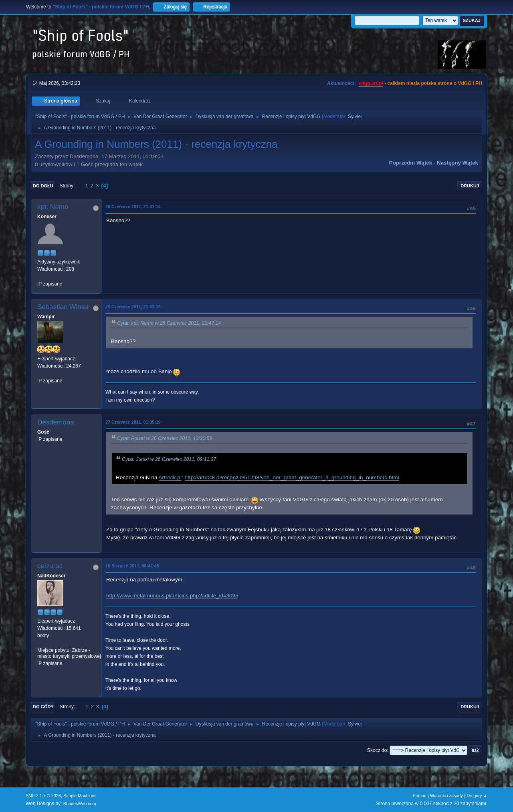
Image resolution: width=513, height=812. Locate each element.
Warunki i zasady (446, 796)
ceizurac (50, 566)
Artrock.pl (170, 477)
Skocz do (377, 750)
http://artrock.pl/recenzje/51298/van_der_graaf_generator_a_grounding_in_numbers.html (292, 477)
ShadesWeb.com (80, 804)
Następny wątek (457, 163)
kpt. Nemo (53, 207)
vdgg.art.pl (371, 83)
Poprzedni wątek (411, 163)
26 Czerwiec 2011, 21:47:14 (133, 207)
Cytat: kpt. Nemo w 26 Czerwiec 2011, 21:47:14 (169, 323)
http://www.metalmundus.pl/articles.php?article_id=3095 (172, 596)
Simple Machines (80, 796)
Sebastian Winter (63, 307)
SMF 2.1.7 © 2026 (43, 796)
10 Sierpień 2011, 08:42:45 (132, 566)
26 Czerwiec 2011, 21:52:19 (133, 307)
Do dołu (43, 186)
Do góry (43, 707)
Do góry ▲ (477, 796)
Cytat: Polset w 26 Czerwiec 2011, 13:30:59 (165, 438)
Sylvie (354, 117)
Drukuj (470, 186)
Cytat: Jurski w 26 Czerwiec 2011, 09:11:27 (169, 459)
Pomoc (420, 796)
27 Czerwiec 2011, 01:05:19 (133, 422)
